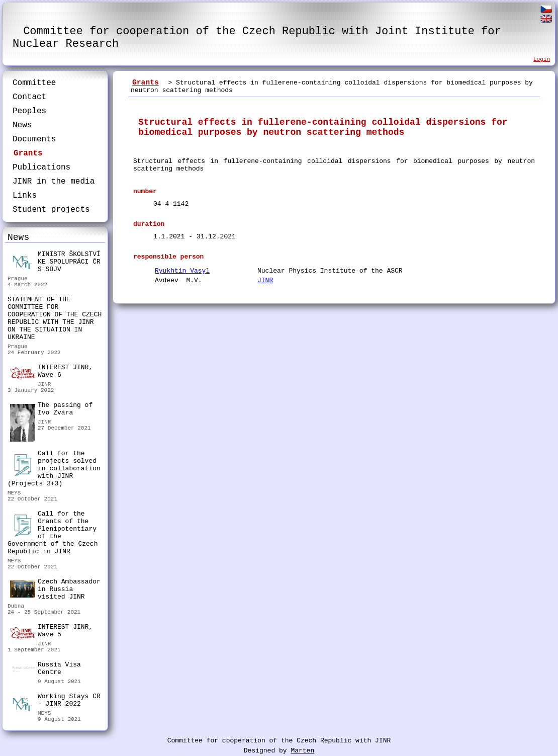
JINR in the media (54, 182)
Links (25, 196)
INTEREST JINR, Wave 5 (51, 631)
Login (542, 59)
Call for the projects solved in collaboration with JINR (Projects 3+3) (54, 469)
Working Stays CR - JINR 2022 (55, 701)
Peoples (29, 111)
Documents (34, 139)
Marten (302, 751)
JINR (265, 280)
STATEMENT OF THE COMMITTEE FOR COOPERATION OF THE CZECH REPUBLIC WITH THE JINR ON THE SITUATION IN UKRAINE (55, 318)
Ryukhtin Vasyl (182, 271)
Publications (41, 167)
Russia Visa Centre (45, 670)
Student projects (51, 210)
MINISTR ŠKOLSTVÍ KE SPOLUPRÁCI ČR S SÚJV (55, 262)
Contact (29, 97)
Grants (28, 153)
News (22, 125)
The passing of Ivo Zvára (51, 410)
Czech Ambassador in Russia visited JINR (55, 589)
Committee (34, 83)
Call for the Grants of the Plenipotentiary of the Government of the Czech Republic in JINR (53, 533)
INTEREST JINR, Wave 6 (51, 372)
